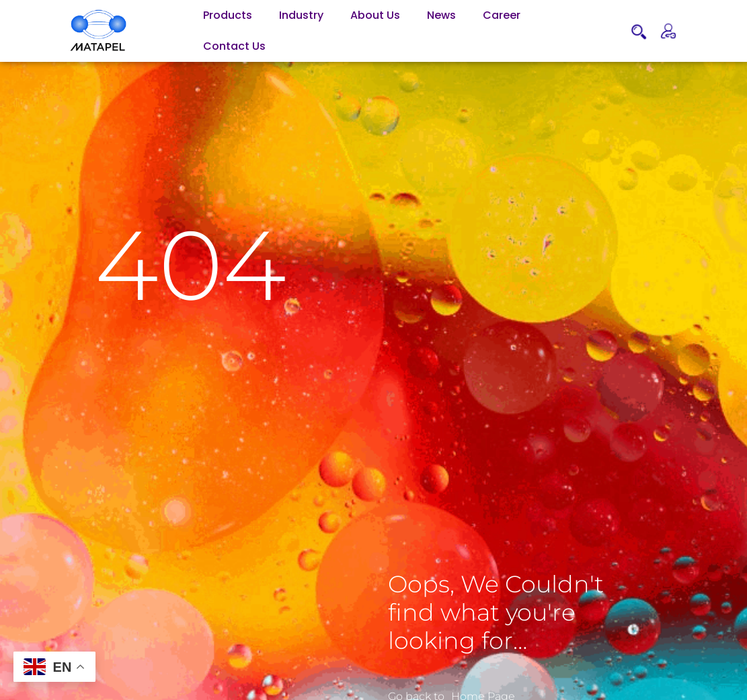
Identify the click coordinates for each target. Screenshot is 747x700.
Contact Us (234, 46)
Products (228, 15)
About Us (375, 15)
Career (502, 15)
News (441, 15)
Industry (301, 15)
